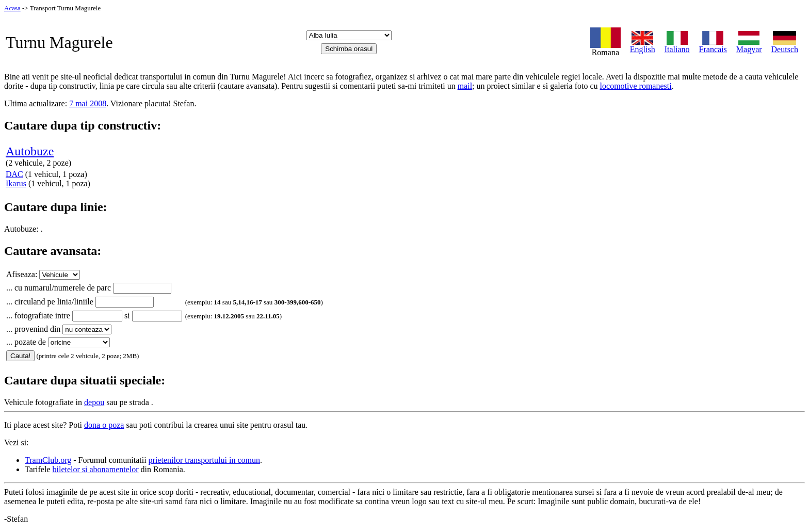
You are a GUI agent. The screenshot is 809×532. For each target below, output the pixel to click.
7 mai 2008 (88, 103)
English (643, 46)
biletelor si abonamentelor (96, 469)
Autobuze (30, 151)
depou (94, 402)
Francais (713, 46)
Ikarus (16, 183)
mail (465, 86)
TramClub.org (48, 460)
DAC (14, 174)
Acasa (12, 8)
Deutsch (785, 46)
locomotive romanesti (636, 86)
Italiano (677, 46)
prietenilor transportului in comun (204, 460)
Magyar (749, 46)
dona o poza (104, 425)
